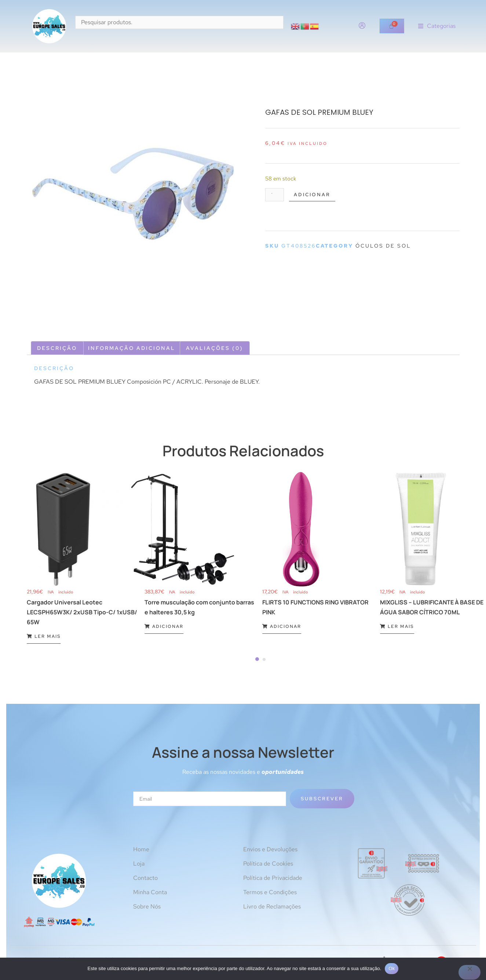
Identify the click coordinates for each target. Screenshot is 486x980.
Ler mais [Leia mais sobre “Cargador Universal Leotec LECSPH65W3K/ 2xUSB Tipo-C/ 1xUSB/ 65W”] (44, 636)
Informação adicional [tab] (132, 348)
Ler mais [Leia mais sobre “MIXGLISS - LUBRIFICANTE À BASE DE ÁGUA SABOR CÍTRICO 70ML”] (397, 626)
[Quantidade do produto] (276, 195)
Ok (392, 968)
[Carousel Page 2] (264, 659)
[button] (437, 26)
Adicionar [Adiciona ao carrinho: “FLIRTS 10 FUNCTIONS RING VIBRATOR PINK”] (282, 626)
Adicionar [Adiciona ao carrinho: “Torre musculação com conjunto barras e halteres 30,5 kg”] (164, 626)
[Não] (469, 972)
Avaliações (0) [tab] (215, 348)
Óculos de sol (383, 247)
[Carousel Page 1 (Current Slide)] (257, 659)
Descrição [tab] (57, 348)
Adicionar (316, 195)
